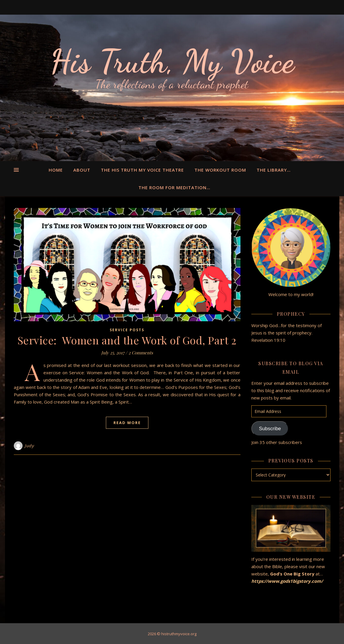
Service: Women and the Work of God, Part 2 (127, 340)
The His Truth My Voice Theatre (142, 170)
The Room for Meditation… (174, 187)
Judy (29, 446)
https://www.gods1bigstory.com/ (288, 581)
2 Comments (141, 353)
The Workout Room (220, 170)
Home (56, 170)
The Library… (274, 170)
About (82, 170)
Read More (127, 423)
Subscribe (270, 429)
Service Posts (127, 330)
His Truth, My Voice (172, 62)
